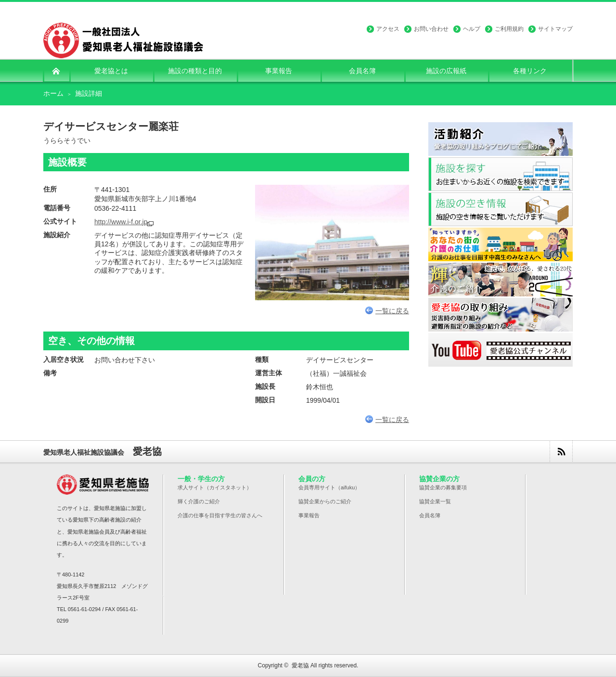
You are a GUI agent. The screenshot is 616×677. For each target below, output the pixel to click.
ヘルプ (472, 29)
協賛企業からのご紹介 (325, 501)
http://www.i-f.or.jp (121, 222)
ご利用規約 (509, 29)
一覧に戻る (387, 311)
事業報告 (309, 515)
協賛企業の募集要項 (443, 487)
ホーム (53, 93)
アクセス (388, 29)
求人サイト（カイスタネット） (215, 487)
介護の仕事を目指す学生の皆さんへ (220, 515)
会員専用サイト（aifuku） (329, 487)
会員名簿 (430, 515)
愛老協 (300, 665)
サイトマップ (555, 29)
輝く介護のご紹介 (199, 501)
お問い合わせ (431, 29)
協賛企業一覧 (435, 501)
